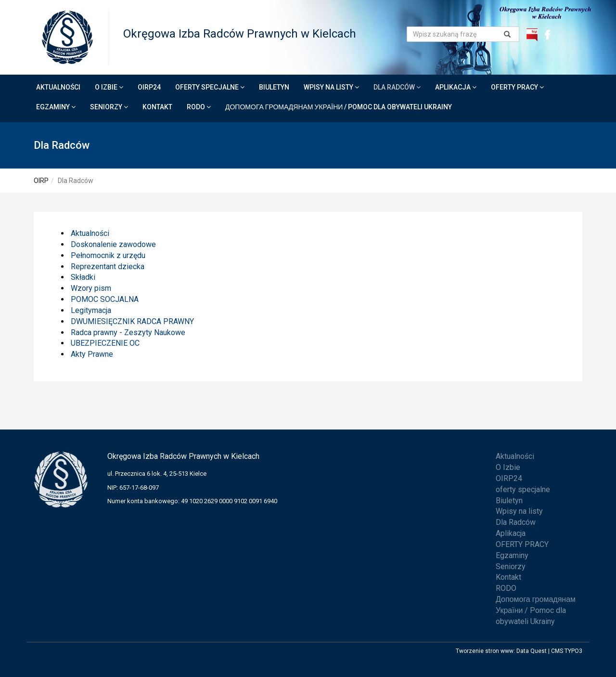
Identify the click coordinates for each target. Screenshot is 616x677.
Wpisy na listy (331, 87)
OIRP (41, 181)
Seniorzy (109, 107)
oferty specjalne (210, 87)
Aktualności (58, 87)
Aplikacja (456, 87)
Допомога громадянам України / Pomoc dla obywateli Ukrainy (339, 107)
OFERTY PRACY (517, 87)
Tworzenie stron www (485, 651)
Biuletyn (274, 87)
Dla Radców (397, 87)
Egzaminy (56, 107)
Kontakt (157, 107)
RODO (199, 107)
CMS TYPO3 (567, 651)
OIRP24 (149, 87)
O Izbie (109, 87)
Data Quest (532, 651)
